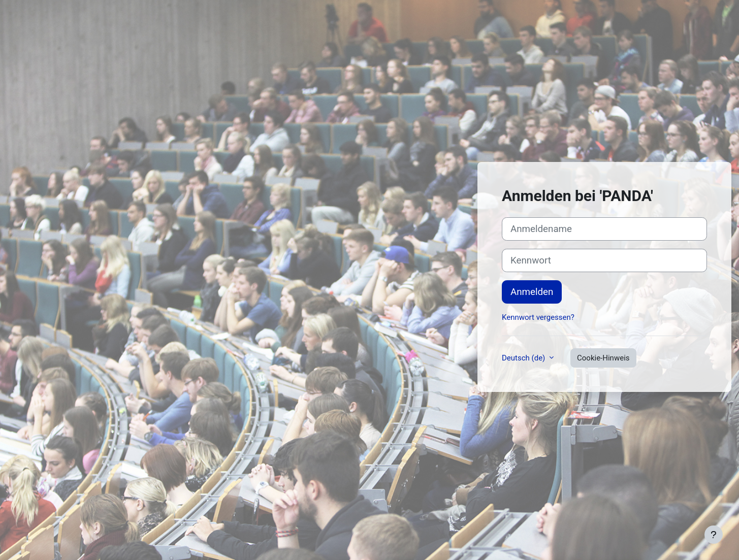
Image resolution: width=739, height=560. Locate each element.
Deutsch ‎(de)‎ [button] (524, 358)
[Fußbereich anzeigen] (714, 535)
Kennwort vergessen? (538, 317)
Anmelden (532, 292)
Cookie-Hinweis (603, 358)
